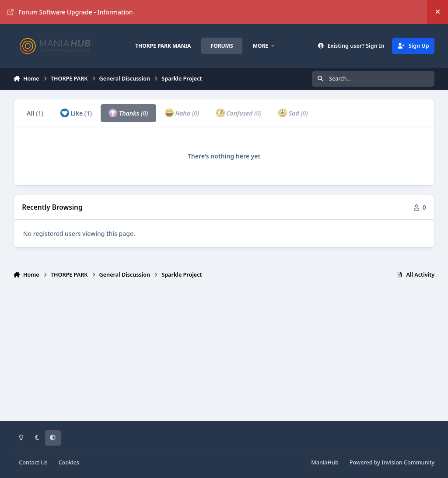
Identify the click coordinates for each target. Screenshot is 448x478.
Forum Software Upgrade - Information (70, 12)
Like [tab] (76, 113)
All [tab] (35, 113)
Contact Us (33, 462)
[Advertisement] (224, 354)
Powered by (392, 462)
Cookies (69, 462)
